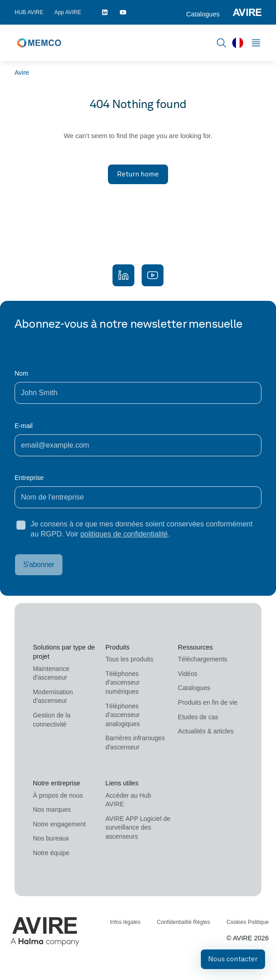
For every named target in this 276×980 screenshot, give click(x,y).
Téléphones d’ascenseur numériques (123, 683)
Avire (22, 72)
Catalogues (203, 14)
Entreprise (29, 478)
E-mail (24, 426)
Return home (138, 174)
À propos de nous (58, 795)
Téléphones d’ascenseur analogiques (123, 715)
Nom (21, 373)
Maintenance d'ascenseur (51, 673)
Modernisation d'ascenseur (53, 696)
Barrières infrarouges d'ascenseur (135, 743)
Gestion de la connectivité (52, 720)
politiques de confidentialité (124, 534)
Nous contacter (233, 959)
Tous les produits (129, 659)
